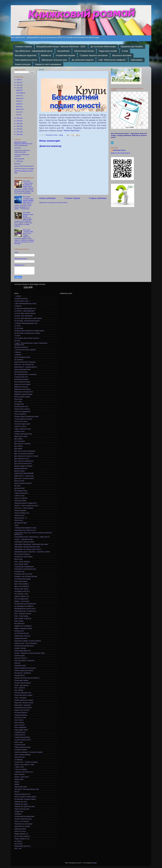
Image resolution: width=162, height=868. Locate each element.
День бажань (19, 439)
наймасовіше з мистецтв (22, 636)
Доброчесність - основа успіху (24, 476)
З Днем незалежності (21, 493)
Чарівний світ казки (21, 802)
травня (18, 104)
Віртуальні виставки (122, 55)
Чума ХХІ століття (20, 831)
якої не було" (19, 844)
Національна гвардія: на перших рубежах (28, 641)
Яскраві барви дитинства (22, 846)
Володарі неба (19, 404)
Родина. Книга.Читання (22, 710)
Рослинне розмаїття (21, 713)
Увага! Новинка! (19, 774)
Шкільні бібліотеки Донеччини (24, 166)
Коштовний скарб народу (22, 579)
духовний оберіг (20, 488)
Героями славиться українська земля (26, 416)
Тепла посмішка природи (22, 755)
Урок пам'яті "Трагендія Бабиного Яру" (27, 789)
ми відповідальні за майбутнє (24, 606)
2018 (18, 129)
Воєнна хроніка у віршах (22, 397)
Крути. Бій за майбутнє (22, 586)
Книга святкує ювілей (21, 564)
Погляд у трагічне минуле (23, 683)
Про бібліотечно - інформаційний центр (34, 51)
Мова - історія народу (21, 616)
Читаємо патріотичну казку (23, 819)
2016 (18, 134)
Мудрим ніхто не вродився (23, 626)
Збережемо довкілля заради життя (26, 503)
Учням (125, 51)
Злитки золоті (19, 520)
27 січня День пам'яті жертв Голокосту (27, 338)
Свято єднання (19, 722)
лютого (18, 112)
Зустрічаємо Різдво (21, 523)
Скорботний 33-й (20, 735)
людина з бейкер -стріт (22, 596)
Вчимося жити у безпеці (22, 409)
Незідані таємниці (20, 648)
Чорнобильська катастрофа (23, 824)
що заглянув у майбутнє (22, 836)
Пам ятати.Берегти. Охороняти (24, 661)
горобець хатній (19, 431)
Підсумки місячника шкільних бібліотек (27, 678)
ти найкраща (18, 760)
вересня (19, 98)
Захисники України (20, 501)
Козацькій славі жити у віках (23, 574)
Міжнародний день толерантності (25, 611)
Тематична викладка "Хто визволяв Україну (28, 752)
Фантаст (17, 792)
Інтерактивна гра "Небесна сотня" (25, 530)
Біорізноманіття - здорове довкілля (26, 367)
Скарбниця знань (20, 732)
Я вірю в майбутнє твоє (22, 839)
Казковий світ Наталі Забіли (23, 557)
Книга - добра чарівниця (22, 562)
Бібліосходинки (19, 159)
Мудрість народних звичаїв (23, 628)
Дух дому (17, 486)
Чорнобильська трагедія (22, 826)
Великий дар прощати (21, 379)
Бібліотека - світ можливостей (24, 364)
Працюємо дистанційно (132, 47)
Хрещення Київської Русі (22, 794)
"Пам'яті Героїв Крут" (72, 131)
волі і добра (18, 402)
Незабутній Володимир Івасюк (24, 646)
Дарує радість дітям (21, 436)
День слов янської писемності (24, 454)
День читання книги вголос (23, 463)
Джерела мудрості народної (23, 466)
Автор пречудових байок (22, 357)
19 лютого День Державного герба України (28, 318)
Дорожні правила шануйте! (23, 483)
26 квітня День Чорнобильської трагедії (27, 333)
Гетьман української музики (23, 419)
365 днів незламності (21, 347)
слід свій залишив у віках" (23, 740)
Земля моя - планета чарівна (24, 508)
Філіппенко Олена (119, 150)
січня (18, 115)
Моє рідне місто (19, 623)
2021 (18, 121)
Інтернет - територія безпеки (24, 539)
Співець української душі (22, 747)
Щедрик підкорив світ (21, 834)
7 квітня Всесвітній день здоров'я (25, 350)
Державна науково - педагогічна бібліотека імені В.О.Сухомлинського (23, 144)
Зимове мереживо (20, 510)
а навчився (18, 355)
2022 (18, 118)
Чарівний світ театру (21, 804)
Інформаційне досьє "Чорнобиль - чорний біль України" (32, 552)
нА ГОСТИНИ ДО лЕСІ (22, 633)
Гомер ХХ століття (20, 426)
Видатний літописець (21, 387)
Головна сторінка (24, 47)
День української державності (24, 461)
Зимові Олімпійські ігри (22, 513)
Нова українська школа (26, 60)
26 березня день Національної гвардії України (29, 331)
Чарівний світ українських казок (25, 806)
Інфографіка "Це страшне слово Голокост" (28, 549)
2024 (18, 85)
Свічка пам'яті (19, 720)
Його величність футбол (22, 554)
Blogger (94, 863)
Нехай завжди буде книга (22, 651)
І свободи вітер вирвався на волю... (26, 528)
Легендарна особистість (22, 591)
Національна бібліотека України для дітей (22, 151)
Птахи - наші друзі (20, 698)
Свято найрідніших (20, 727)
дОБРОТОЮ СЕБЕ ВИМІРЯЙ (24, 473)
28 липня (17, 341)
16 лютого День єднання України (25, 313)
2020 (18, 124)
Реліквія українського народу (24, 700)
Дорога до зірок (19, 481)
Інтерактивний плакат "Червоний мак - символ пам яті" (32, 537)
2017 (18, 132)
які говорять (18, 841)
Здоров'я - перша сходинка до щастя (26, 506)
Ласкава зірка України (21, 589)
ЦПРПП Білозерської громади (24, 169)
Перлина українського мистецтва (25, 668)
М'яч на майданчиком (21, 599)
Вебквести (46, 55)
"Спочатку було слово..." (22, 301)
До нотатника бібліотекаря (103, 47)
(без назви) (26, 181)
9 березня (18, 352)
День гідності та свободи (22, 444)
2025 (18, 82)
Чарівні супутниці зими (22, 809)
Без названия (19, 360)
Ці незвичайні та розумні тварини (25, 799)
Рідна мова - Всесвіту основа (24, 703)
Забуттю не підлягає (21, 498)
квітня (18, 106)
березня (19, 109)
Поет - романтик (20, 688)
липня (18, 101)
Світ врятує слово (20, 717)
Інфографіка (137, 60)
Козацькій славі (19, 571)
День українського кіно (22, 458)
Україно (17, 782)
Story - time (18, 849)
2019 (18, 126)
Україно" (17, 784)
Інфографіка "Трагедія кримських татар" (27, 547)
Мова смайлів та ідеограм (23, 618)
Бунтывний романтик (21, 372)
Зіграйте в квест (20, 515)
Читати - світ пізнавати (22, 821)
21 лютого (18, 326)
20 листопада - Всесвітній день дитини (27, 321)
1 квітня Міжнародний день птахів (25, 303)
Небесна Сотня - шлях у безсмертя (26, 643)
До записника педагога (83, 60)
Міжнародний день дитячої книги (25, 609)
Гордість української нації (23, 429)
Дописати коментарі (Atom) (59, 203)
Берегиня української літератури (25, 362)
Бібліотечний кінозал (84, 51)
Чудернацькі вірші (20, 829)
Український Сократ (21, 787)
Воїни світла (18, 399)
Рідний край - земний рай (23, 705)
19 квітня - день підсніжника (23, 316)
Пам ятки (17, 663)
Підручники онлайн (108, 51)
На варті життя (19, 631)
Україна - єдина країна (22, 777)
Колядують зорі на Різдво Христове (26, 576)
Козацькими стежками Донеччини (25, 569)
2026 (18, 80)
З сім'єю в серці (19, 496)
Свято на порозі (19, 725)
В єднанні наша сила (21, 377)
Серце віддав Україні (21, 730)
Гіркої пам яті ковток (21, 421)
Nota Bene (18, 148)
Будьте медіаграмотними (22, 369)
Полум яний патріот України (23, 695)
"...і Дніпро (18, 296)
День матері (18, 449)
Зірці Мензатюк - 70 (21, 518)
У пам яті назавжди (21, 769)
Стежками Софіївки (21, 750)
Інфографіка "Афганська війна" (24, 542)
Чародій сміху (19, 811)
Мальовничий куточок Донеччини (25, 604)
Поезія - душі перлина (21, 685)
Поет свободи (19, 690)
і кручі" (17, 525)
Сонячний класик (20, 745)
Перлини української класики (24, 670)
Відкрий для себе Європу (23, 389)
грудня (18, 90)
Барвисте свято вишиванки (48, 64)
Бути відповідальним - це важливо (25, 374)
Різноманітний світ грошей (23, 708)
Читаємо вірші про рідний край (24, 816)
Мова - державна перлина (23, 614)
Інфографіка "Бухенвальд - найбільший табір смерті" (31, 544)
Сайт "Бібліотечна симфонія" (112, 60)
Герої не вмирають (20, 414)
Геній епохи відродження (22, 411)
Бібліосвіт (17, 164)
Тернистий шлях (20, 757)
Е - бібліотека (19, 161)
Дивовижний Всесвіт (21, 468)
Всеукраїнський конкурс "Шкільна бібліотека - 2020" (61, 47)
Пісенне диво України (21, 680)
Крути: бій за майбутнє (22, 584)
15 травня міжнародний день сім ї (25, 308)
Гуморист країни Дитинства (23, 434)
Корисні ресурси (23, 64)
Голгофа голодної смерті (22, 424)
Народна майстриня (21, 638)
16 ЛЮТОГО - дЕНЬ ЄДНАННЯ (24, 311)
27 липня (17, 336)
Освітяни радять (20, 656)
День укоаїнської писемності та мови (26, 456)
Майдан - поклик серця (22, 601)
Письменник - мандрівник (23, 673)
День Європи (19, 446)
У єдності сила (19, 767)
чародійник (18, 814)
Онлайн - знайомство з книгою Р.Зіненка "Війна (30, 653)
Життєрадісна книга (21, 491)
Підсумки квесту (20, 675)
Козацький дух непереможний (24, 567)
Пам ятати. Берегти (21, 658)
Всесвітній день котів (21, 407)
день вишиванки (20, 441)
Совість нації (19, 742)
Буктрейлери (63, 51)
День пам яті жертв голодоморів (25, 451)
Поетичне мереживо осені (23, 693)
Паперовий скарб (20, 665)
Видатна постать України (22, 384)
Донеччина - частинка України (24, 478)
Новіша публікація (47, 198)
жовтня (18, 96)
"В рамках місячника (21, 299)
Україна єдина (19, 779)
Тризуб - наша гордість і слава (24, 764)
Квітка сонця (18, 559)
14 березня (18, 306)
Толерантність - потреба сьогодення (26, 762)
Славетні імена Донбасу (22, 737)
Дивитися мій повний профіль (121, 153)
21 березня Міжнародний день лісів (26, 323)
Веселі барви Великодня (22, 382)
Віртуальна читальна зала (54, 60)
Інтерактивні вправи (65, 55)
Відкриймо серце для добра (23, 394)
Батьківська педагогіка (26, 55)
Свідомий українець (21, 715)
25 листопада (19, 328)
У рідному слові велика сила (24, 772)
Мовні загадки (19, 621)
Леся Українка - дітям (21, 594)
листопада (20, 93)
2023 (18, 88)
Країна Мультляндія (21, 581)
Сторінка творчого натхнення (94, 55)
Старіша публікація (98, 198)
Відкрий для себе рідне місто (24, 392)
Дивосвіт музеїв (19, 471)
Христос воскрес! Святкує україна (25, 797)
